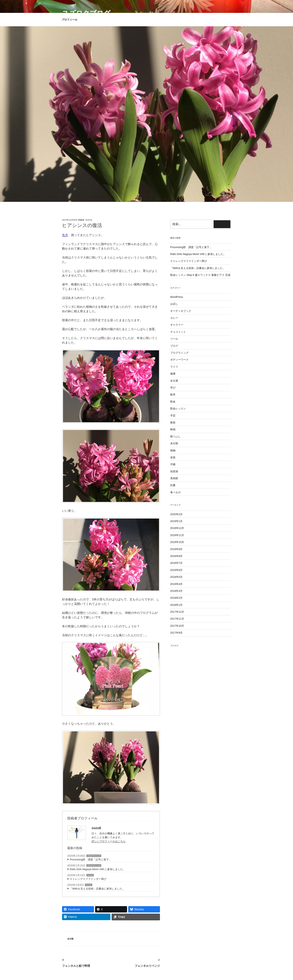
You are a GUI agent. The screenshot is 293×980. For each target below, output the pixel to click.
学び (173, 388)
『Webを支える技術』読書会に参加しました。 (97, 889)
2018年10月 (177, 542)
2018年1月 (176, 605)
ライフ (174, 367)
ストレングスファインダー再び (88, 879)
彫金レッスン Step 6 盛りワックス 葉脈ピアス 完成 (200, 275)
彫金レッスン (178, 408)
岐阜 (173, 394)
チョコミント (178, 332)
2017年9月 (176, 633)
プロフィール (70, 20)
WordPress (177, 297)
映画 (173, 429)
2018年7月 (176, 563)
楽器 (173, 457)
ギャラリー (177, 325)
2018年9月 (176, 549)
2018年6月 (176, 570)
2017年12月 (177, 612)
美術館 (174, 478)
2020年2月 (176, 514)
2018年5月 (176, 577)
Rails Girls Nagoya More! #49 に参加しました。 (98, 869)
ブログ (174, 346)
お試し (174, 304)
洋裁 (173, 464)
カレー (174, 318)
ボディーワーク (179, 360)
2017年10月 (177, 626)
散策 (173, 422)
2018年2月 (176, 598)
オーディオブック (181, 311)
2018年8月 (176, 556)
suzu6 (89, 220)
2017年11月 (177, 619)
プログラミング (94, 856)
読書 (173, 485)
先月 (65, 235)
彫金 (173, 402)
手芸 (173, 416)
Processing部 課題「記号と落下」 (91, 860)
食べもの (175, 492)
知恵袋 (174, 471)
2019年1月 (176, 521)
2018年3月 (176, 591)
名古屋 (174, 381)
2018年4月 (176, 584)
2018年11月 (177, 535)
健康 (173, 374)
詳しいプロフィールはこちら (109, 841)
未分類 (70, 939)
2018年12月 (177, 528)
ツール (90, 875)
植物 (173, 450)
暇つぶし (175, 436)
